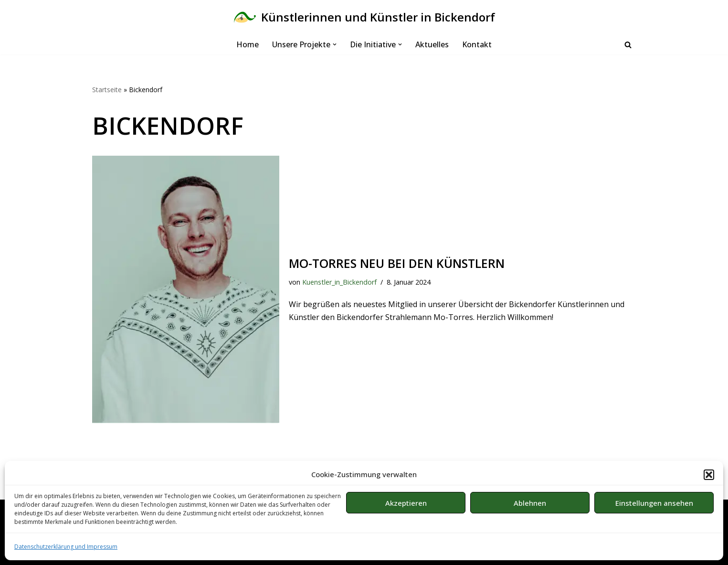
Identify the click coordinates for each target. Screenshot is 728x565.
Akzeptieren (406, 503)
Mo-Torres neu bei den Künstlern (397, 263)
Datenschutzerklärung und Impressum (66, 547)
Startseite (107, 90)
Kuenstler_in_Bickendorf (339, 282)
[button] (709, 475)
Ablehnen (530, 503)
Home (248, 44)
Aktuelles (432, 44)
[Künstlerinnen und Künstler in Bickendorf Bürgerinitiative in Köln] (364, 17)
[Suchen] (628, 45)
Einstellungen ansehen (654, 503)
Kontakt (477, 44)
